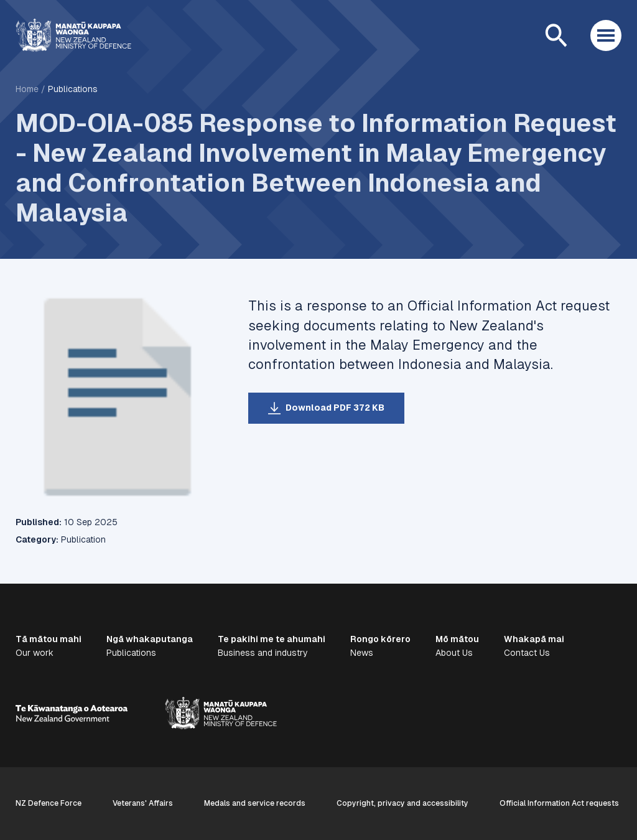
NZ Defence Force (49, 803)
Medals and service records (255, 803)
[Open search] (556, 35)
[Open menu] (606, 35)
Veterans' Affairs (143, 803)
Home (27, 89)
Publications (73, 89)
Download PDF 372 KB (335, 408)
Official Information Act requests (559, 803)
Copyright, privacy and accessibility (402, 803)
